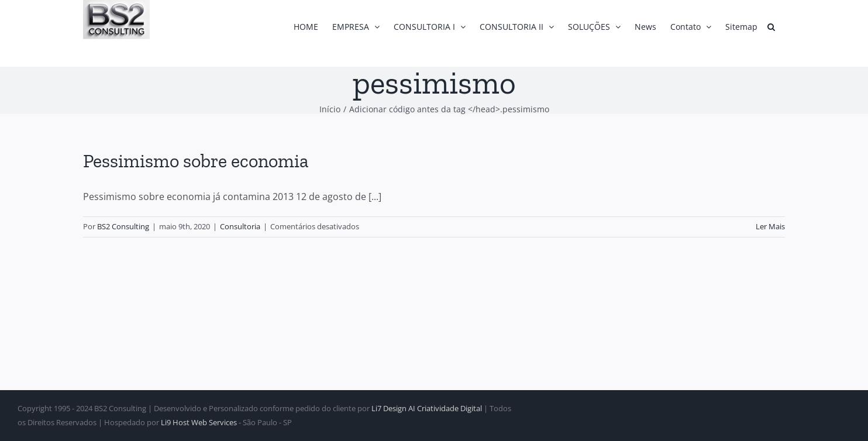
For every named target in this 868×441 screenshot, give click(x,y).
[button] (771, 27)
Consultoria (240, 226)
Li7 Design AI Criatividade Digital (427, 408)
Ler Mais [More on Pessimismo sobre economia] (770, 226)
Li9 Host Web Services (199, 422)
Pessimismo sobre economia (196, 161)
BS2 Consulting (123, 226)
